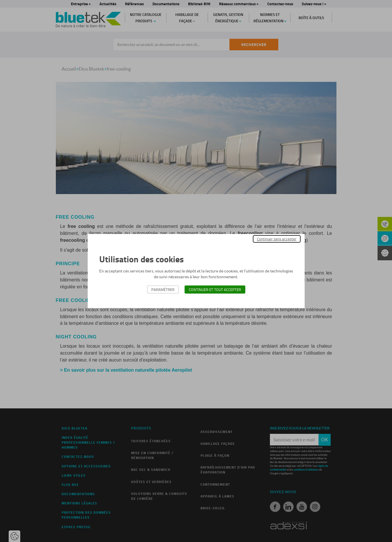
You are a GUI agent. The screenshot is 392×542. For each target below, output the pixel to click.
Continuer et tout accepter (215, 290)
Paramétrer (163, 290)
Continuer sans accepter (277, 239)
